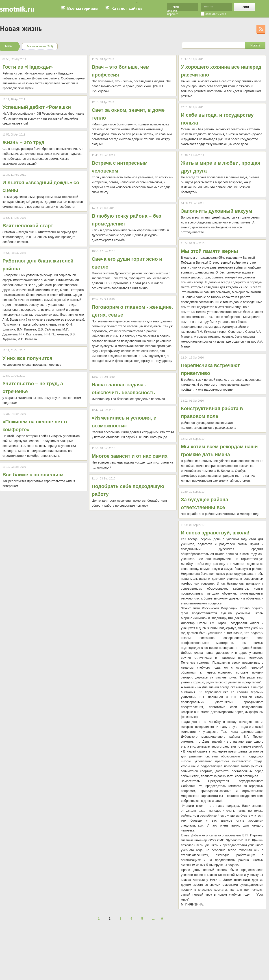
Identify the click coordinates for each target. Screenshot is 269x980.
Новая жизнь (21, 29)
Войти (245, 7)
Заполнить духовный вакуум (216, 211)
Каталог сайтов (127, 9)
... (153, 919)
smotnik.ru (17, 9)
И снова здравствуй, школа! (215, 533)
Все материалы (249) (40, 46)
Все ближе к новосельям (33, 475)
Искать (255, 45)
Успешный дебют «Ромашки (37, 107)
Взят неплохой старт (28, 226)
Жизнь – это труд (23, 142)
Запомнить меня (216, 14)
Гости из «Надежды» (28, 67)
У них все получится (27, 358)
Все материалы (83, 9)
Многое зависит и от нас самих (130, 456)
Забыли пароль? (172, 13)
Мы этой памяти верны (209, 251)
